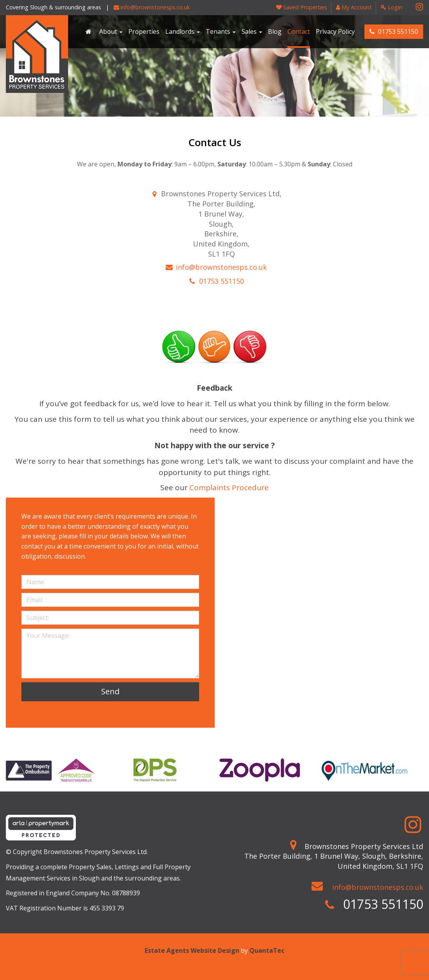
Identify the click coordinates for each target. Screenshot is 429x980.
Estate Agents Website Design (192, 950)
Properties (144, 31)
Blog (275, 31)
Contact (299, 31)
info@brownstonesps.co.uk (152, 7)
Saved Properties (302, 7)
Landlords (183, 31)
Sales (252, 31)
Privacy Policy (335, 31)
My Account (354, 7)
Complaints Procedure (229, 487)
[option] (50, 770)
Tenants (221, 31)
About (111, 31)
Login (391, 7)
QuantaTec (267, 950)
